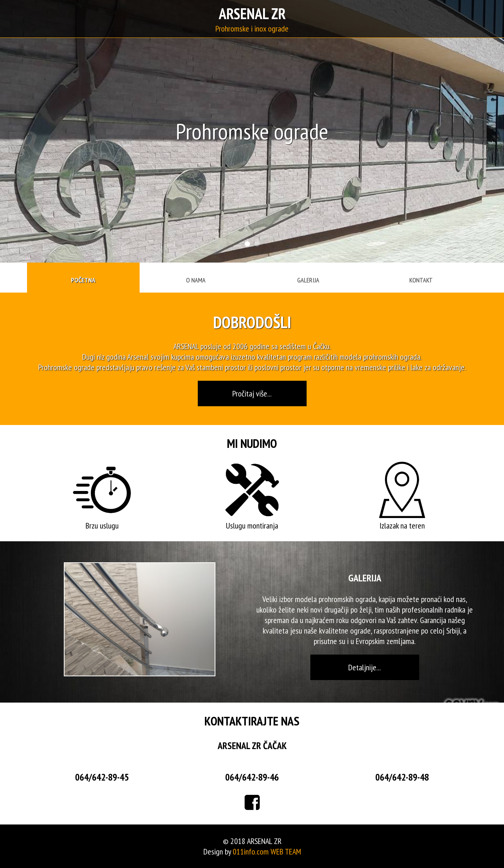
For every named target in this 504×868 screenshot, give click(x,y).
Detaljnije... (365, 667)
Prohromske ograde (66, 367)
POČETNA (83, 280)
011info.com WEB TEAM (267, 851)
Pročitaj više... (252, 393)
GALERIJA (308, 280)
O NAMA (196, 280)
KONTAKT (421, 280)
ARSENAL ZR (252, 14)
